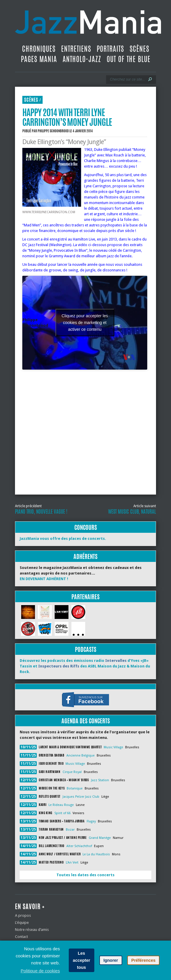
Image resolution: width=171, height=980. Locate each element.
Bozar (70, 830)
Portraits (110, 49)
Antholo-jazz (82, 59)
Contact (21, 937)
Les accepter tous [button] (82, 960)
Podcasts (86, 649)
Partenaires (85, 597)
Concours (86, 527)
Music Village (113, 747)
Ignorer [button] (111, 960)
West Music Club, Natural (132, 512)
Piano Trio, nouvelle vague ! (41, 512)
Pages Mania (39, 59)
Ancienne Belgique (81, 756)
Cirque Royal (72, 772)
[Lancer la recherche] (150, 79)
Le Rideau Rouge (61, 805)
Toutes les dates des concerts (85, 875)
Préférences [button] (143, 960)
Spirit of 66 (62, 813)
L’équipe (22, 923)
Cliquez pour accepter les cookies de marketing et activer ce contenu (85, 323)
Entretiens (76, 49)
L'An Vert (72, 863)
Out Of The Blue (129, 59)
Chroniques (39, 49)
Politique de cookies (40, 971)
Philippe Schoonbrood (53, 131)
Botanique (75, 788)
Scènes (139, 49)
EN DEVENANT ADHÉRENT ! (44, 579)
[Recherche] (127, 79)
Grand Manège (100, 838)
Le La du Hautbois (96, 854)
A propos (23, 915)
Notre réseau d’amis (32, 930)
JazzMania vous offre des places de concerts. (63, 539)
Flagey (91, 821)
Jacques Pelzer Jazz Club (81, 797)
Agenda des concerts (86, 721)
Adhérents (85, 556)
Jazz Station (100, 780)
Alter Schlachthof (79, 846)
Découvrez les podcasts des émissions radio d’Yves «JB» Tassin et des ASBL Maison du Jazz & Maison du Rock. (85, 666)
